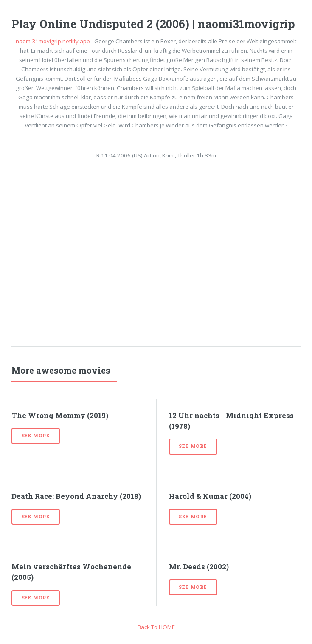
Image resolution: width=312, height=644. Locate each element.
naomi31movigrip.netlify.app (53, 41)
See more (36, 436)
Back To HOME (156, 627)
